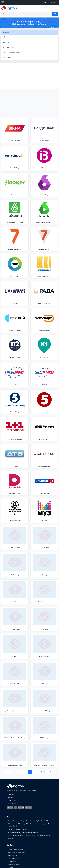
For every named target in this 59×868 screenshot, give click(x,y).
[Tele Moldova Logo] (44, 592)
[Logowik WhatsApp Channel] (30, 808)
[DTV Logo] (15, 456)
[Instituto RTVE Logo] (44, 701)
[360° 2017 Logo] (15, 537)
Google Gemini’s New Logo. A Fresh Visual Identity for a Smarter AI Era (29, 821)
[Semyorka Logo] (44, 239)
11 (41, 772)
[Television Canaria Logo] (15, 755)
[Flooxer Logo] (15, 185)
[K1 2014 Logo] (44, 348)
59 (46, 772)
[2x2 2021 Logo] (44, 537)
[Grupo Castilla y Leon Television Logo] (15, 701)
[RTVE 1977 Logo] (44, 646)
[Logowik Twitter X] (12, 808)
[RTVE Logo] (44, 619)
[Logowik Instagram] (16, 808)
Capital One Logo (14, 865)
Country (7, 42)
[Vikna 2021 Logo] (15, 131)
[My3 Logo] (44, 510)
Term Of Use (12, 803)
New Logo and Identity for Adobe (18, 829)
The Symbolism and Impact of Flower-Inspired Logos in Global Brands (29, 835)
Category (8, 47)
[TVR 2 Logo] (44, 565)
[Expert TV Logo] (44, 429)
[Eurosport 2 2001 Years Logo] (44, 375)
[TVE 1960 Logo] (44, 728)
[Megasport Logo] (44, 320)
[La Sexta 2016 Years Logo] (44, 212)
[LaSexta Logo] (44, 185)
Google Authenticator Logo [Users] (17, 852)
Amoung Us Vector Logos (16, 849)
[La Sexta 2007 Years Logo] (15, 212)
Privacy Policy (12, 800)
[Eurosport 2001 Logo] (15, 375)
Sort (6, 58)
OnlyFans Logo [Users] (13, 855)
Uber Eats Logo (13, 861)
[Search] (26, 14)
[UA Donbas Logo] (44, 131)
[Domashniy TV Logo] (15, 483)
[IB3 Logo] (44, 158)
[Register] (53, 2)
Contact (11, 797)
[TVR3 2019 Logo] (15, 565)
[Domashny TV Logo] (44, 456)
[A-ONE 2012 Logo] (15, 510)
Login (44, 2)
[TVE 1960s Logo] (15, 619)
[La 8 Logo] (44, 673)
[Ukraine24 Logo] (15, 158)
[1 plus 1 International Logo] (15, 429)
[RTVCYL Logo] (15, 673)
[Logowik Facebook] (8, 808)
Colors (7, 37)
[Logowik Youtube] (23, 808)
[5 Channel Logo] (44, 402)
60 (50, 772)
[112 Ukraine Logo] (15, 348)
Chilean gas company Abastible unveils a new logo (23, 832)
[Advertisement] (29, 76)
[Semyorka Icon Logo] (15, 239)
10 (37, 772)
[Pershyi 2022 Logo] (15, 320)
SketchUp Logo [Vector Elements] (13, 858)
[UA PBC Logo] (15, 293)
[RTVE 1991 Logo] (15, 646)
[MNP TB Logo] (15, 266)
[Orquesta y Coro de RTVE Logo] (44, 755)
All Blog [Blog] (10, 838)
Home (53, 27)
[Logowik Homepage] (9, 8)
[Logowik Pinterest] (19, 808)
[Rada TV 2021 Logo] (44, 293)
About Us (11, 794)
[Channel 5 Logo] (15, 402)
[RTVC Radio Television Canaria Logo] (15, 728)
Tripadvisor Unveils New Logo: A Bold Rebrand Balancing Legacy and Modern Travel (28, 825)
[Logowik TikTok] (26, 808)
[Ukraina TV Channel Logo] (44, 266)
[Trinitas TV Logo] (15, 592)
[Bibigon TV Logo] (44, 483)
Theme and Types (11, 53)
